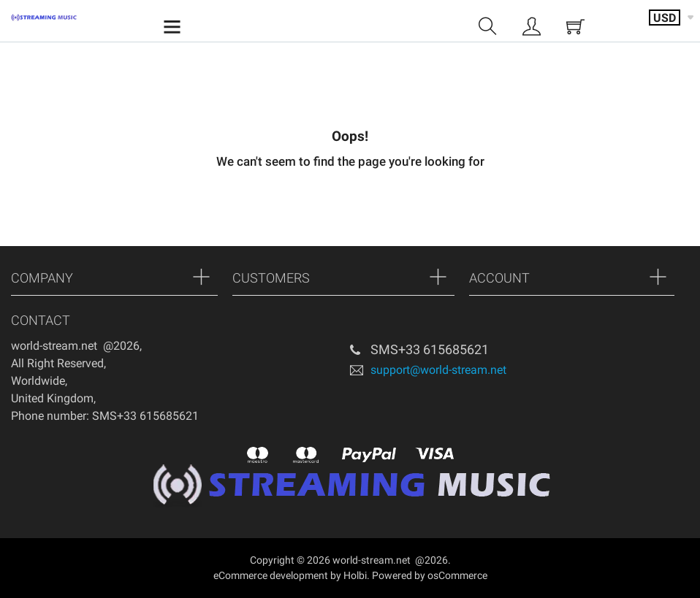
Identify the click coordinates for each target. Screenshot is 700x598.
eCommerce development (271, 575)
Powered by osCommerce (430, 575)
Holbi (355, 575)
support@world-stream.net (438, 369)
